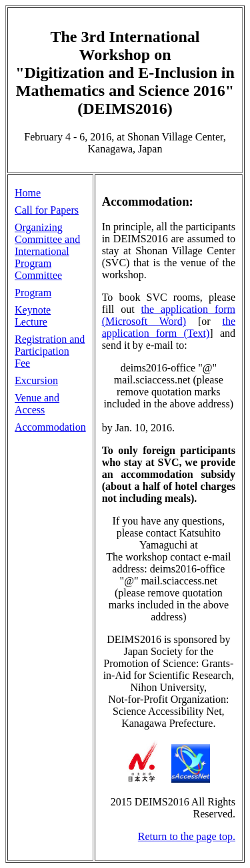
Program (33, 293)
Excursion (36, 380)
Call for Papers (47, 210)
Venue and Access (37, 404)
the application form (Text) (169, 327)
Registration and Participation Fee (50, 351)
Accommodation (50, 427)
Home (28, 193)
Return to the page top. (187, 836)
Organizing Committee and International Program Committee (47, 251)
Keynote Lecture (33, 316)
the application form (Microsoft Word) (169, 315)
